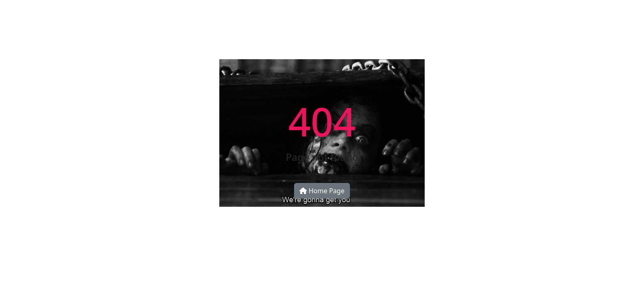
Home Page (322, 191)
